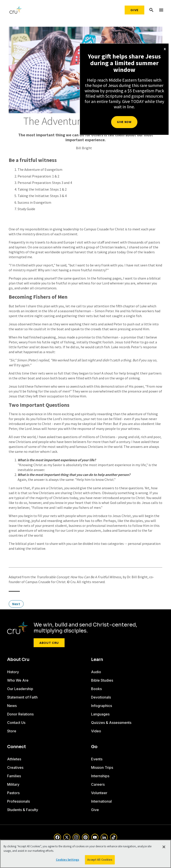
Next (16, 604)
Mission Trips (102, 767)
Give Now (124, 122)
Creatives (15, 767)
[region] (85, 854)
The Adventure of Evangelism (40, 169)
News (12, 706)
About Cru (49, 643)
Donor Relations (20, 714)
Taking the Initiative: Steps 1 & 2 (42, 189)
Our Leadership (20, 689)
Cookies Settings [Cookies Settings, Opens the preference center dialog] (67, 860)
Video (96, 731)
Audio (96, 672)
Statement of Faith (22, 697)
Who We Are (18, 680)
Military (13, 784)
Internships (100, 776)
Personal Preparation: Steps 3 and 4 (45, 183)
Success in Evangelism (34, 202)
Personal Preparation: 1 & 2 (38, 176)
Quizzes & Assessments (111, 723)
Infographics (102, 706)
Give (134, 10)
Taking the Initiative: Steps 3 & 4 (42, 196)
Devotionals (101, 697)
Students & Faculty (23, 810)
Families (14, 776)
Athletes (14, 759)
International (101, 801)
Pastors (13, 793)
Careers (98, 784)
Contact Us (16, 723)
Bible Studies (102, 680)
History (13, 672)
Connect (16, 747)
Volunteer (99, 793)
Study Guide (26, 209)
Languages (100, 714)
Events (97, 759)
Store (12, 731)
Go (94, 747)
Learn (97, 660)
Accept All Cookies (100, 860)
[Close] (164, 847)
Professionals (18, 801)
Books (96, 689)
